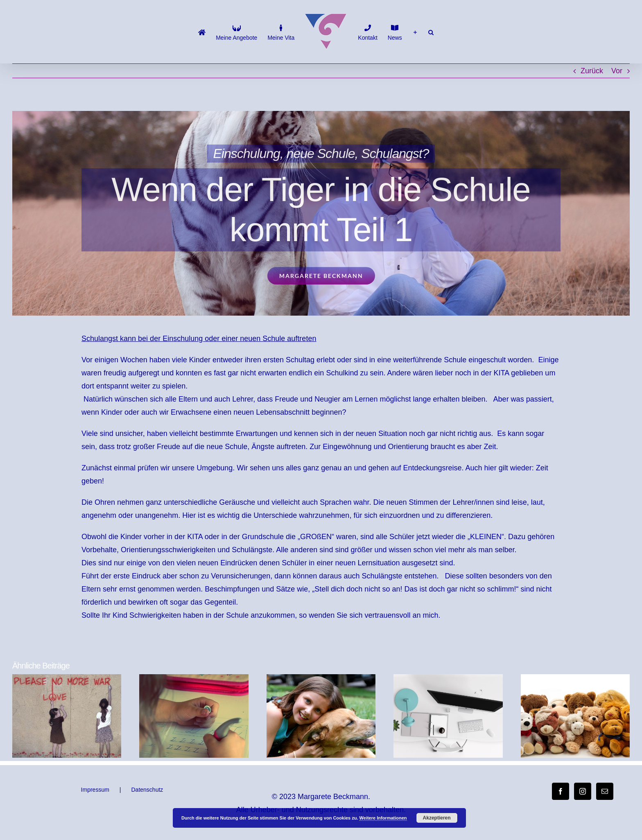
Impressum (95, 790)
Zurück (592, 71)
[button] (431, 32)
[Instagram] (583, 791)
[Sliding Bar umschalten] (415, 32)
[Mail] (605, 791)
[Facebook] (561, 791)
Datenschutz (147, 790)
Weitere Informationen (383, 818)
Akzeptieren (437, 818)
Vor (617, 71)
